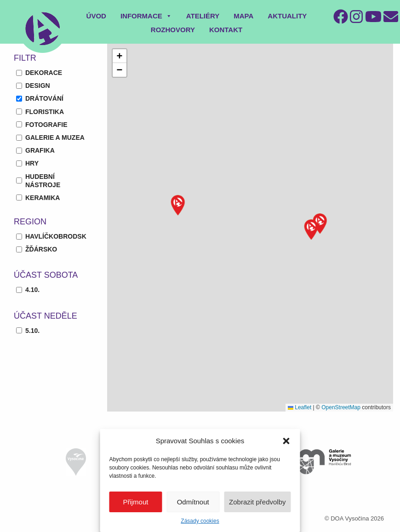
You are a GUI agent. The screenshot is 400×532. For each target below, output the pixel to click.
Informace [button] (146, 16)
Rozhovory (173, 30)
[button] (286, 441)
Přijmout (135, 502)
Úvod (96, 16)
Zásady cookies (200, 521)
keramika (43, 198)
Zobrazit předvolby (257, 502)
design (38, 86)
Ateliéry (203, 16)
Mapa (243, 16)
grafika (40, 150)
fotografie (46, 125)
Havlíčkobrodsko (58, 236)
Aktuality (287, 16)
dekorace (44, 73)
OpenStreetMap (341, 407)
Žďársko (41, 249)
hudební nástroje (43, 181)
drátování (44, 98)
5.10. (32, 331)
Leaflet (300, 407)
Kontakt (226, 30)
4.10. (32, 290)
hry (32, 163)
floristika (45, 112)
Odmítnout (193, 502)
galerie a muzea (55, 137)
